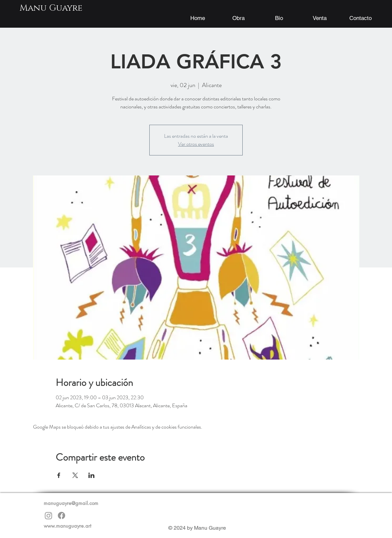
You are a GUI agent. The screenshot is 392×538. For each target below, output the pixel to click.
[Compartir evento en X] (75, 475)
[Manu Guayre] (51, 8)
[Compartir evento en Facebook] (59, 475)
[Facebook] (61, 515)
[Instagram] (48, 515)
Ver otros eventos (196, 144)
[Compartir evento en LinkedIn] (91, 475)
